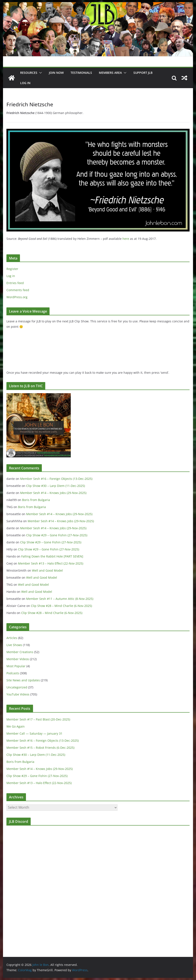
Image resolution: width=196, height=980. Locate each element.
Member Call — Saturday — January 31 (34, 733)
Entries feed (15, 283)
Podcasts (13, 673)
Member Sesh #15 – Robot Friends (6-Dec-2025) (40, 748)
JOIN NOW (56, 73)
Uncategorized (17, 687)
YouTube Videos (18, 694)
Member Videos (18, 659)
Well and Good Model (47, 570)
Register (12, 269)
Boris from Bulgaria (36, 500)
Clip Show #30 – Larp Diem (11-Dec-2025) (56, 486)
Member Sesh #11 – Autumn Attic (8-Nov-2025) (60, 599)
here (126, 239)
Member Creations (20, 652)
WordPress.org (17, 297)
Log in (11, 276)
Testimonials (81, 73)
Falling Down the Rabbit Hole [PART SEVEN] (52, 556)
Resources (29, 73)
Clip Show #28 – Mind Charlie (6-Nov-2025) (61, 606)
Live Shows (14, 645)
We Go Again (16, 726)
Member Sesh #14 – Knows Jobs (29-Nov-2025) (53, 493)
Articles (12, 638)
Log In (25, 83)
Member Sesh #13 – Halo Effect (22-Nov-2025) (51, 563)
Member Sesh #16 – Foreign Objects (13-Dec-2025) (56, 479)
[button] (40, 73)
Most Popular (16, 666)
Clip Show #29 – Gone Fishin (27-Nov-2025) (57, 535)
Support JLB (143, 73)
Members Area (110, 73)
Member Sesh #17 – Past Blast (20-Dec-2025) (38, 719)
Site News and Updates (23, 680)
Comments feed (18, 290)
